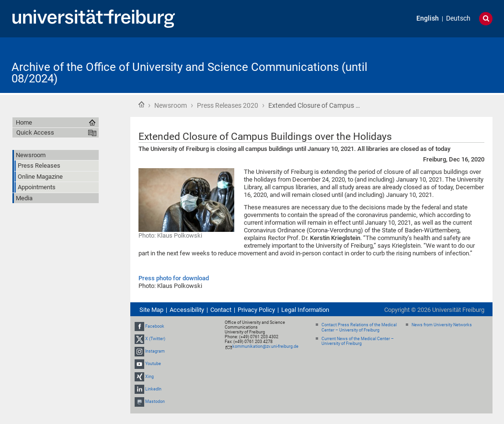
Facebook (155, 326)
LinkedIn (153, 389)
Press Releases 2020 (228, 105)
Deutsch (458, 18)
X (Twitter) (155, 339)
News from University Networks (442, 325)
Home (141, 104)
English (428, 18)
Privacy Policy (256, 310)
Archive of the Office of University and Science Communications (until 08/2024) (189, 73)
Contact (221, 310)
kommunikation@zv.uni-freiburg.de (265, 346)
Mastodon (155, 401)
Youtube (153, 364)
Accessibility (187, 310)
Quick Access (35, 132)
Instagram (155, 351)
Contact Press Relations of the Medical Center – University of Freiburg (359, 327)
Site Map (151, 310)
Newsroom (171, 105)
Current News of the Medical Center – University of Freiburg (358, 341)
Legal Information (305, 310)
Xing (149, 377)
